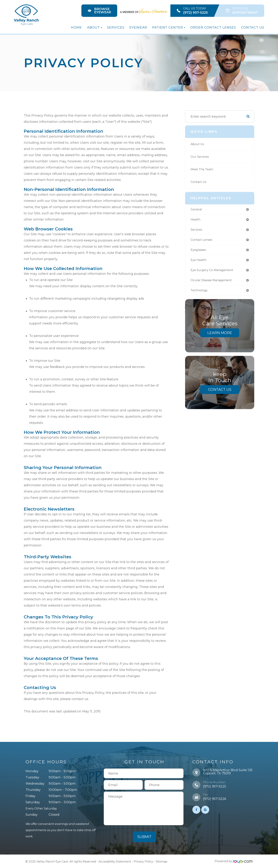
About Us (198, 144)
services (197, 231)
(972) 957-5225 (215, 786)
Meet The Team (203, 169)
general (197, 210)
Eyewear (138, 27)
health (196, 220)
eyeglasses (199, 252)
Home (76, 27)
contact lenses (203, 241)
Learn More (220, 336)
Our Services (201, 157)
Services (116, 27)
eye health (199, 262)
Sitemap (162, 861)
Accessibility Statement (115, 861)
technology (200, 293)
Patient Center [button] (169, 27)
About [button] (95, 27)
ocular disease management (214, 283)
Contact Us (253, 27)
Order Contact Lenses (213, 27)
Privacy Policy (143, 861)
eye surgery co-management (214, 272)
